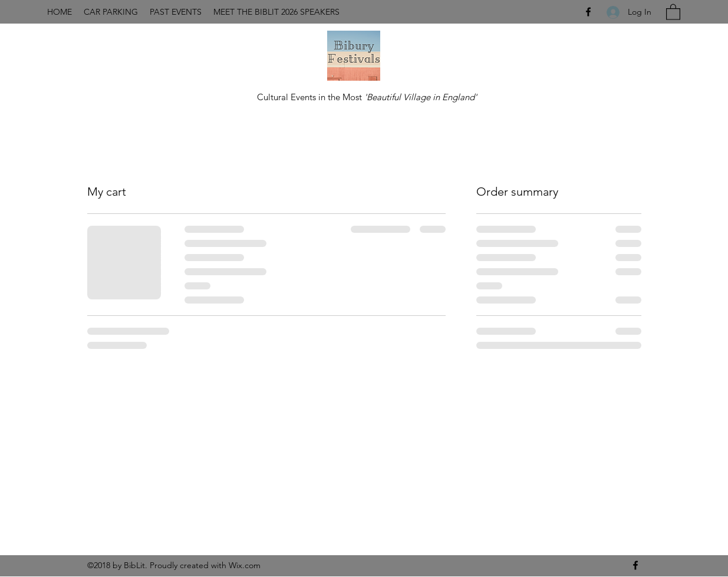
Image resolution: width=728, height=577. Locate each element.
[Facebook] (588, 12)
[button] (673, 11)
